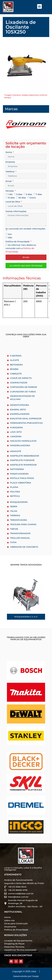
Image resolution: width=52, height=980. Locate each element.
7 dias (39, 194)
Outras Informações (16, 211)
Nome (9, 152)
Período (10, 191)
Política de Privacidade (18, 242)
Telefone (10, 172)
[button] (39, 6)
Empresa (10, 162)
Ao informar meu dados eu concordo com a (21, 248)
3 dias (19, 194)
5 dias (29, 194)
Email (9, 181)
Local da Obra (13, 202)
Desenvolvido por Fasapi (26, 976)
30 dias (22, 198)
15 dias (11, 198)
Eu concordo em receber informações (25, 229)
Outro (33, 198)
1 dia (10, 194)
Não (10, 238)
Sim (10, 234)
